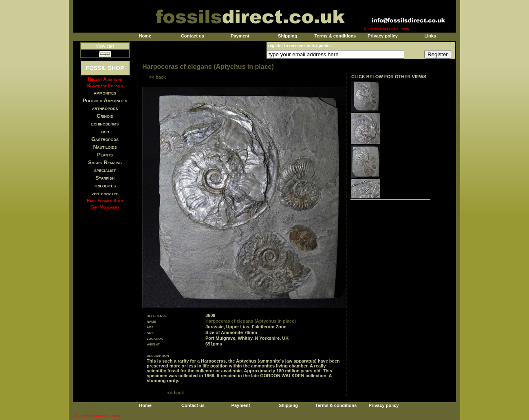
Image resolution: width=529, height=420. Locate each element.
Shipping (288, 36)
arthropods (105, 108)
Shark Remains (105, 162)
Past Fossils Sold (105, 200)
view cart (105, 46)
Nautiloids (105, 147)
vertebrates (105, 193)
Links (430, 36)
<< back (158, 77)
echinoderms (105, 124)
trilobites (105, 186)
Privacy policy (383, 36)
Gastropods (105, 139)
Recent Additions (105, 79)
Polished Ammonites (105, 100)
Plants (105, 155)
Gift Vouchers (105, 207)
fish (105, 131)
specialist (105, 170)
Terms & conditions (335, 36)
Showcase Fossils (105, 86)
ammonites (105, 93)
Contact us (193, 36)
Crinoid (105, 116)
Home (145, 36)
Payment (240, 36)
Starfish (105, 178)
